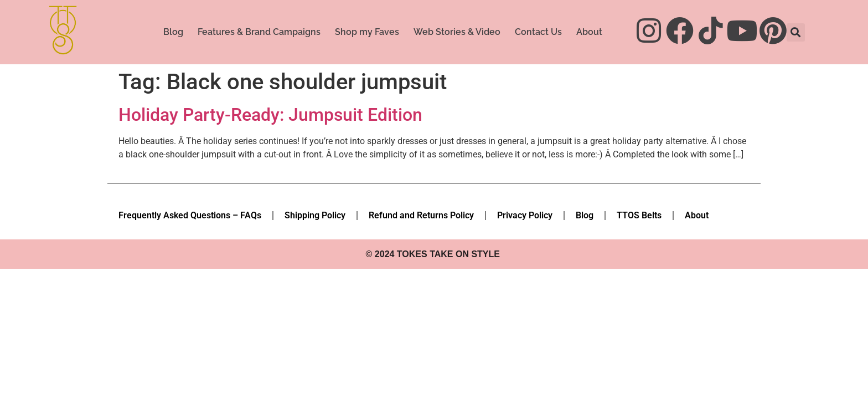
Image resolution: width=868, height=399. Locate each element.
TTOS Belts (639, 215)
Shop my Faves (367, 32)
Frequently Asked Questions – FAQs (190, 215)
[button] (796, 32)
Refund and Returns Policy (421, 215)
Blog (173, 32)
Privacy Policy (525, 215)
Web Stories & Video (457, 32)
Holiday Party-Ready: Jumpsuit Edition (270, 115)
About (589, 32)
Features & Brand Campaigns (259, 32)
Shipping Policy (315, 215)
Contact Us (538, 32)
